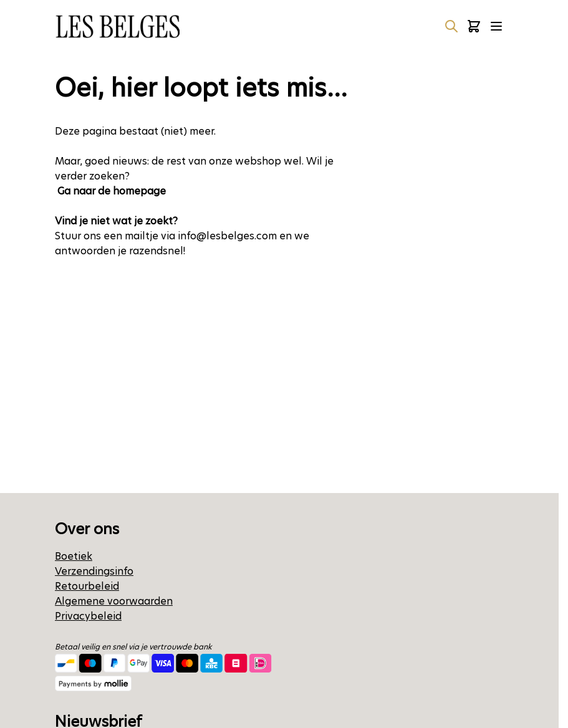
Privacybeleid (88, 616)
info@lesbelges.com (227, 236)
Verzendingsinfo (94, 571)
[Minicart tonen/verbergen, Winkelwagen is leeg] (474, 26)
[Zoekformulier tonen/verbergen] (451, 26)
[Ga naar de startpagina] (117, 26)
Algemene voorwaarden (114, 601)
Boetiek (74, 556)
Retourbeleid (87, 586)
